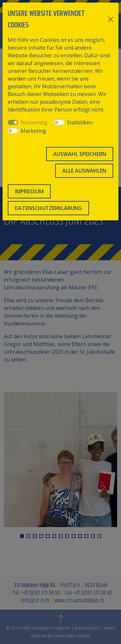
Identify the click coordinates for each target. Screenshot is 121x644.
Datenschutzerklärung (48, 208)
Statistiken (80, 122)
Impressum (29, 191)
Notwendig (34, 122)
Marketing (33, 131)
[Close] (111, 19)
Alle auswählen (84, 171)
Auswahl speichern (80, 154)
